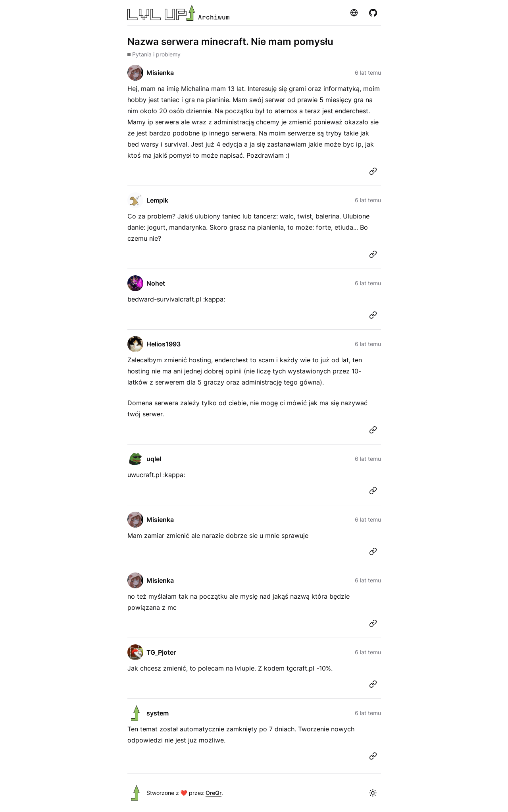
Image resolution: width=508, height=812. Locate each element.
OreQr (214, 793)
